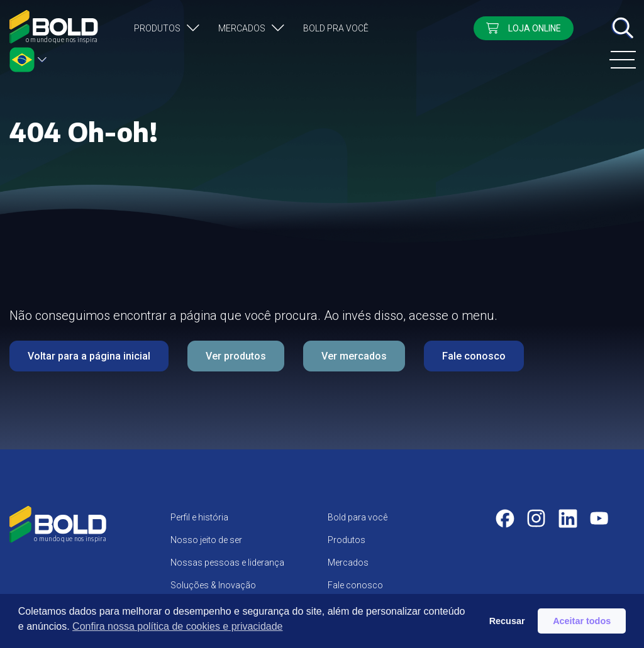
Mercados (242, 28)
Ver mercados (354, 356)
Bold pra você (336, 28)
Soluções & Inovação (213, 585)
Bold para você (358, 517)
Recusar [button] (507, 621)
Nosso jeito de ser (206, 540)
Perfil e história (199, 517)
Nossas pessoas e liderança (227, 563)
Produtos (157, 28)
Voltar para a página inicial (89, 356)
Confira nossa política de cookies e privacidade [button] (177, 626)
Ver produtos (236, 356)
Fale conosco (474, 356)
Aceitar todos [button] (582, 621)
